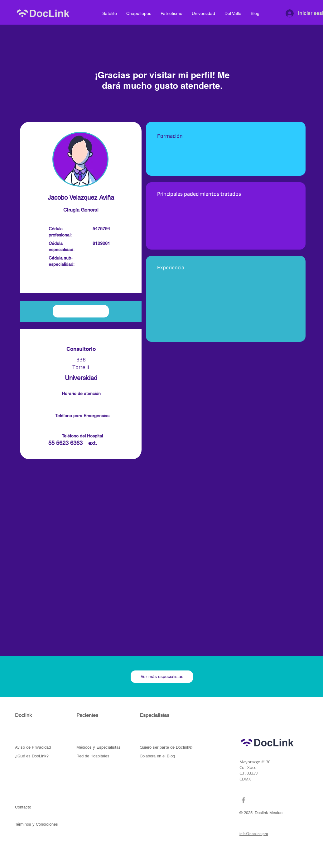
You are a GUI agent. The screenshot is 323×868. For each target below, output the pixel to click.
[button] (81, 281)
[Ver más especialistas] (162, 677)
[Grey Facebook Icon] (243, 800)
